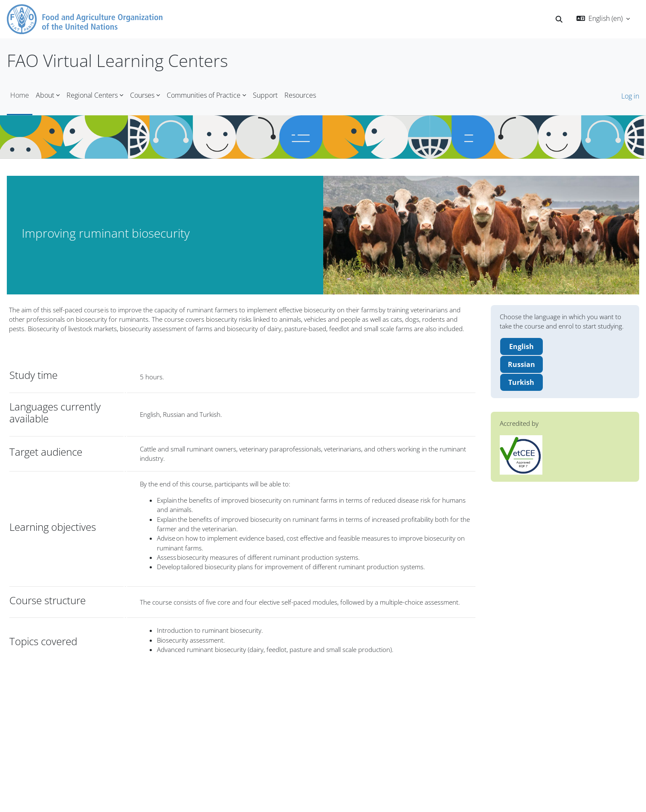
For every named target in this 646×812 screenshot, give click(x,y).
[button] (559, 19)
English (521, 348)
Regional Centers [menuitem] (92, 95)
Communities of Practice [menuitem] (204, 95)
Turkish (521, 384)
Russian (521, 366)
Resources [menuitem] (300, 95)
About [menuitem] (45, 95)
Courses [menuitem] (142, 95)
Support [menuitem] (265, 95)
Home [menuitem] (20, 95)
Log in (630, 96)
